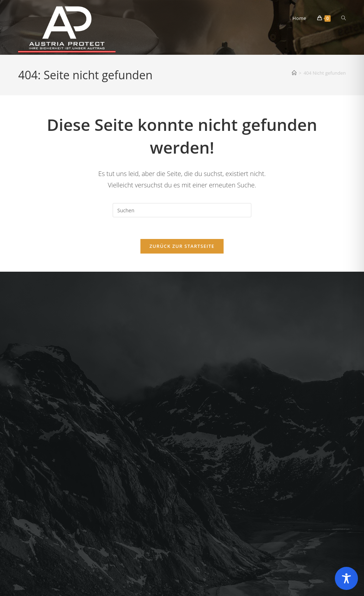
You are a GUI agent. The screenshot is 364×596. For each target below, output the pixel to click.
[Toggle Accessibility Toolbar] (346, 578)
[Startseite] (294, 73)
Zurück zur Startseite (182, 246)
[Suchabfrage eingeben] (182, 210)
